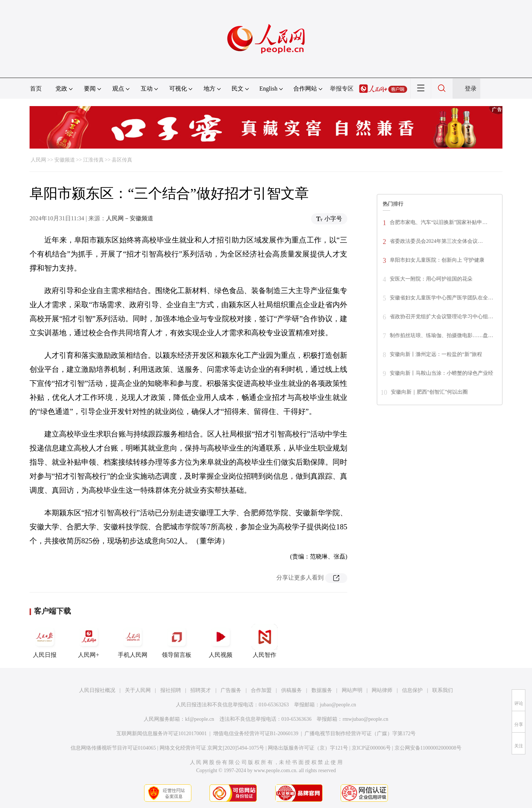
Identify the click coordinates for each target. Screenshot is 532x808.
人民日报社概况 (97, 690)
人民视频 (221, 641)
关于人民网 (138, 690)
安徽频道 (65, 160)
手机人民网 (133, 641)
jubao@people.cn (338, 705)
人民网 (38, 160)
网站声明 (352, 690)
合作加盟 (261, 690)
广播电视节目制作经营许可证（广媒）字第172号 (360, 734)
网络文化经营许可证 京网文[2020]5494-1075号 (212, 748)
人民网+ (89, 641)
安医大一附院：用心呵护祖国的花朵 (431, 279)
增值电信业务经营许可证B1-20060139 (256, 734)
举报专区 (342, 89)
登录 (471, 89)
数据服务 (322, 690)
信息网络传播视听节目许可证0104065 (113, 748)
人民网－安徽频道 (130, 218)
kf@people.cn (200, 719)
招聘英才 (201, 690)
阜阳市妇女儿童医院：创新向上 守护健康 (437, 260)
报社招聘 (171, 690)
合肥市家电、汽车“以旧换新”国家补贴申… (439, 222)
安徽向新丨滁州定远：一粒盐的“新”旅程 (436, 354)
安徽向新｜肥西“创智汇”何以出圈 (429, 392)
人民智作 (265, 641)
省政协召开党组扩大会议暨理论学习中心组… (441, 317)
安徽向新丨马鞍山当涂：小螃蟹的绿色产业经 (441, 373)
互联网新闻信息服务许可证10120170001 (162, 734)
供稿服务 (291, 690)
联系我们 (443, 690)
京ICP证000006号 (371, 748)
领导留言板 (177, 641)
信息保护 (412, 690)
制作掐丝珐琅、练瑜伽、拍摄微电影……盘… (441, 335)
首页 (36, 89)
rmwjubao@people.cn (365, 719)
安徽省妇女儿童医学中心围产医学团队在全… (441, 298)
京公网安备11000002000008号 (428, 748)
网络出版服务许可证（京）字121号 (308, 748)
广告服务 (231, 690)
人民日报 (45, 641)
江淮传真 (93, 160)
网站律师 (382, 690)
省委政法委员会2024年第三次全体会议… (436, 241)
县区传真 (122, 160)
